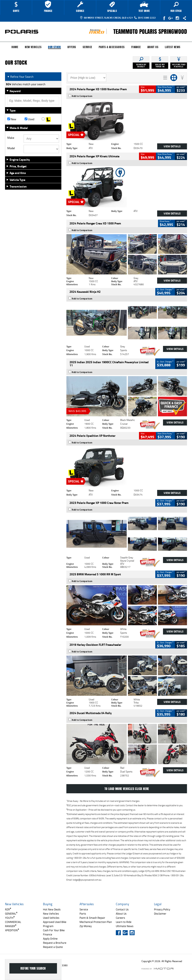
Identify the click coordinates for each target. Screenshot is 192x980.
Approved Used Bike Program (55, 924)
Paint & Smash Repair (92, 918)
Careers (120, 918)
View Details (172, 146)
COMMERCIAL (13, 922)
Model (11, 148)
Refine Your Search (20, 77)
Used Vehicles (51, 918)
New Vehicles (33, 47)
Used (29, 119)
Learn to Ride (124, 922)
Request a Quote (53, 947)
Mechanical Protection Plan (96, 922)
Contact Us (122, 909)
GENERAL (11, 914)
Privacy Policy (162, 909)
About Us (153, 47)
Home (15, 47)
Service (87, 47)
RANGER (11, 926)
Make (11, 138)
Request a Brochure (55, 943)
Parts (83, 914)
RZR (8, 909)
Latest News (173, 47)
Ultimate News (125, 926)
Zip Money (86, 926)
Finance (136, 47)
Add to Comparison (82, 96)
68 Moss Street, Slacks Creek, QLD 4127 (106, 18)
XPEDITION (12, 930)
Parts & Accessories (112, 47)
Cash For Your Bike (54, 930)
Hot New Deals (52, 909)
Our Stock (54, 47)
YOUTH (10, 918)
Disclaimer (160, 914)
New (12, 119)
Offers (72, 47)
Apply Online (50, 939)
